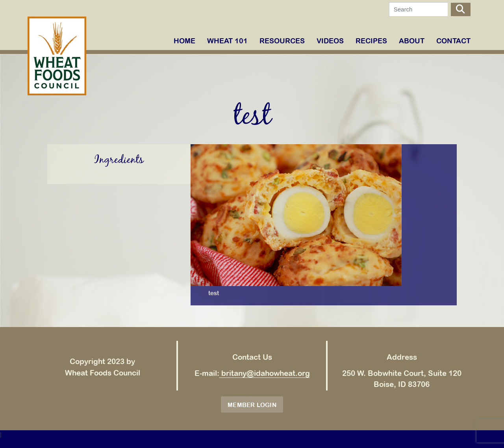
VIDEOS (330, 41)
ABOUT (412, 41)
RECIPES (371, 41)
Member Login (252, 405)
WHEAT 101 (227, 41)
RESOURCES (282, 41)
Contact (453, 41)
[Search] (419, 9)
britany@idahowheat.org (265, 373)
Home (184, 41)
